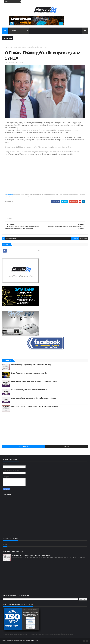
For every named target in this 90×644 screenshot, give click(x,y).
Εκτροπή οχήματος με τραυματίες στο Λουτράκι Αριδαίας (29, 373)
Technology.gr (34, 641)
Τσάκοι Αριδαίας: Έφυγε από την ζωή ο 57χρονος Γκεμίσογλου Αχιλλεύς (34, 382)
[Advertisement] (45, 211)
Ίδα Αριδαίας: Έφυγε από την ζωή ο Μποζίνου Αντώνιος (29, 390)
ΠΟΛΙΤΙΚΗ (12, 47)
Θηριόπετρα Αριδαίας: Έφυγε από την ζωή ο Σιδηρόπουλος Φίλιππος (33, 398)
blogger (75, 239)
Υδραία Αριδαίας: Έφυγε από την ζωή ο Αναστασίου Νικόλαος (31, 365)
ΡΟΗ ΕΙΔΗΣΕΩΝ (23, 447)
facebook (84, 239)
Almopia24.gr (10, 195)
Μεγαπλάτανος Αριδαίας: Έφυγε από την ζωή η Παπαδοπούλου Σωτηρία (34, 407)
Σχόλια (67, 447)
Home (7, 47)
